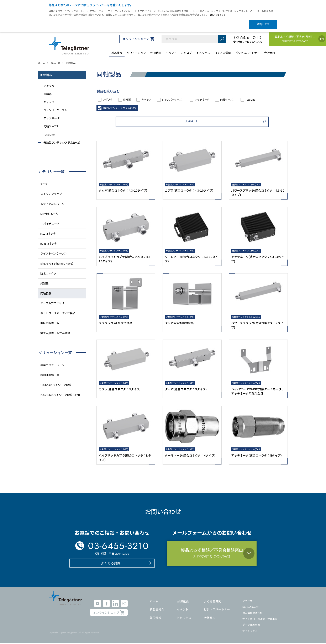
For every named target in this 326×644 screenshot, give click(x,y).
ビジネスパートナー (217, 610)
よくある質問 (212, 602)
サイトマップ (250, 631)
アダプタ (110, 96)
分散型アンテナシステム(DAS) (123, 105)
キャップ (155, 96)
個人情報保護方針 (252, 613)
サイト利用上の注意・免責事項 (260, 619)
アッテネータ (219, 96)
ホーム (154, 602)
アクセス (247, 602)
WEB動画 (183, 602)
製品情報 (156, 618)
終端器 (132, 96)
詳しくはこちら (219, 15)
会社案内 (210, 618)
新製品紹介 (157, 610)
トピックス (184, 618)
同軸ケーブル (248, 96)
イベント (183, 610)
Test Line (275, 96)
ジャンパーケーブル (185, 96)
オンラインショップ (136, 35)
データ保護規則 (251, 625)
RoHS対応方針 (251, 607)
